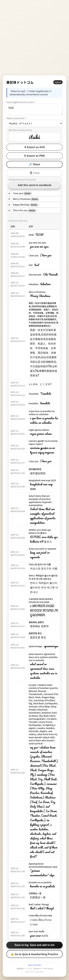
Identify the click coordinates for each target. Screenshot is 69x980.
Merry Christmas (37, 292)
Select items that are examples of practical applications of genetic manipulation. (40, 501)
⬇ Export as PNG (34, 156)
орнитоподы (35, 646)
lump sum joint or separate (42, 549)
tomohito (33, 403)
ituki (34, 109)
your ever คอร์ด (36, 931)
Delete (28, 194)
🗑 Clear (34, 173)
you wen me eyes (37, 243)
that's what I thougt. (39, 904)
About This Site (34, 965)
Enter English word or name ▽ (21, 102)
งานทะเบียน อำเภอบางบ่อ (40, 915)
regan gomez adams (39, 430)
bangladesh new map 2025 (42, 480)
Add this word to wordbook (34, 185)
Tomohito (34, 394)
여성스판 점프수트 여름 (40, 564)
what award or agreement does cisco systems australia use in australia (43, 657)
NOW (31, 235)
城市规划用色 (35, 469)
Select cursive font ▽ (17, 118)
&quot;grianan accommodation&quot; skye (43, 865)
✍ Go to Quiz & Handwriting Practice (34, 954)
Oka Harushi (35, 275)
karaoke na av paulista (40, 882)
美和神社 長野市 (36, 622)
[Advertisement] (34, 38)
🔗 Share (35, 164)
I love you (34, 255)
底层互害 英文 (35, 633)
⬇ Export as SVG (35, 147)
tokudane (34, 284)
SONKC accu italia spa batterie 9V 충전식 (40, 531)
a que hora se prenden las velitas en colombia (42, 413)
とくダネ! (33, 384)
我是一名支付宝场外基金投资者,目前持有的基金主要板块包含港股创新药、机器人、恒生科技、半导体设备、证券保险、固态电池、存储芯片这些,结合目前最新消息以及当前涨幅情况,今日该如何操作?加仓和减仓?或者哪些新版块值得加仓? (43, 314)
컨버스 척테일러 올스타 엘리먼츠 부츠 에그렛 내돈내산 (43, 577)
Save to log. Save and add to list (35, 945)
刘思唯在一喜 (35, 893)
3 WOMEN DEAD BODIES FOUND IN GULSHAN (41, 601)
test (31, 265)
